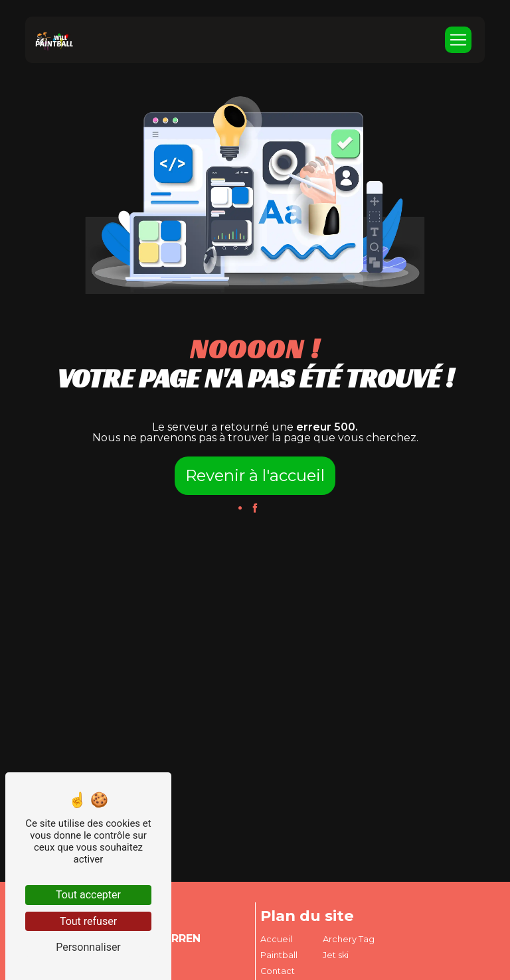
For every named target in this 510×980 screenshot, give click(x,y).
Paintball (279, 955)
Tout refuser (88, 921)
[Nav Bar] (458, 40)
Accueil (276, 939)
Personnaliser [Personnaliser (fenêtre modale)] (88, 947)
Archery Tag (349, 939)
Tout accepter (88, 895)
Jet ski (336, 955)
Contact (278, 971)
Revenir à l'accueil (255, 475)
